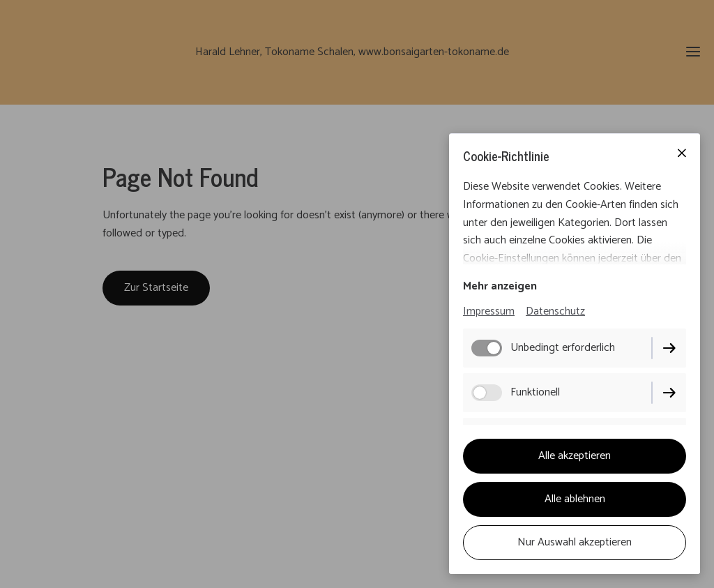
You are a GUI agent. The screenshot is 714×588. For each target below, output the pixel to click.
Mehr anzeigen (500, 286)
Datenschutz (555, 311)
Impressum (489, 311)
